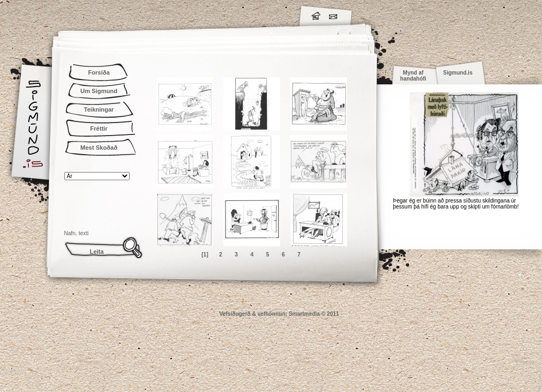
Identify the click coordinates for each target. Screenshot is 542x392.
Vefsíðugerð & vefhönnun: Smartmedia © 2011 (279, 314)
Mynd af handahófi (413, 76)
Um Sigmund (99, 91)
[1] (205, 255)
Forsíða (99, 72)
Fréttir (99, 128)
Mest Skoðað (99, 148)
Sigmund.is (130, 14)
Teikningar (99, 109)
